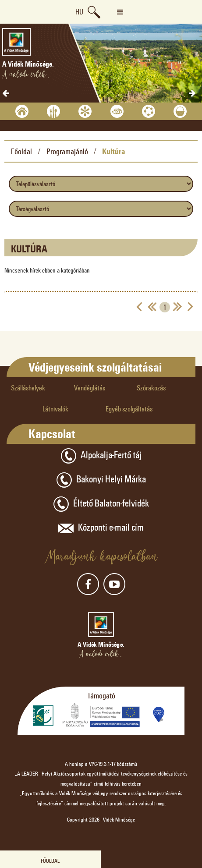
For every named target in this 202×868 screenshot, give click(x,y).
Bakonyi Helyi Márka (101, 480)
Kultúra (114, 151)
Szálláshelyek (28, 388)
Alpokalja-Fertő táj (101, 456)
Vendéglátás (90, 388)
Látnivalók (55, 409)
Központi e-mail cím (101, 528)
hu (79, 12)
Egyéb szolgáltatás (129, 409)
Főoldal (21, 151)
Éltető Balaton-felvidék (101, 504)
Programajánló (67, 151)
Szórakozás (151, 388)
